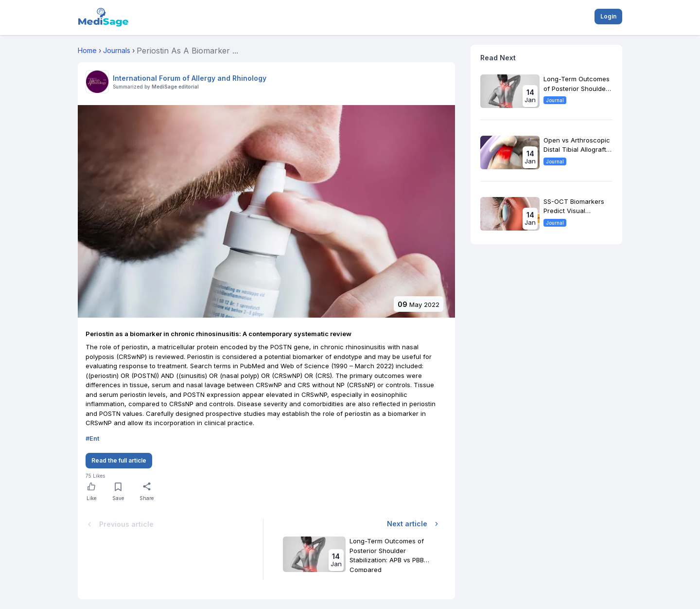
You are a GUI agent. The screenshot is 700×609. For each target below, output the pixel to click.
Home (87, 50)
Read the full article (119, 460)
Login (608, 16)
